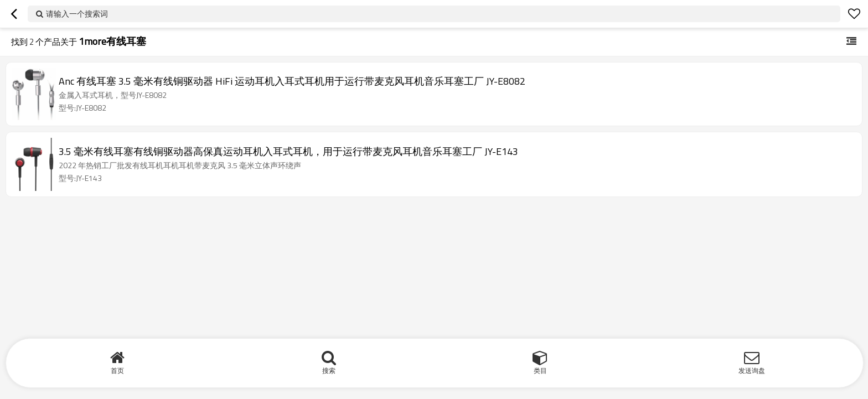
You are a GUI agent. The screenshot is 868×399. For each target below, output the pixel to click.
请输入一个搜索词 (77, 14)
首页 (117, 370)
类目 (540, 370)
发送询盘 (752, 370)
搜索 (329, 370)
